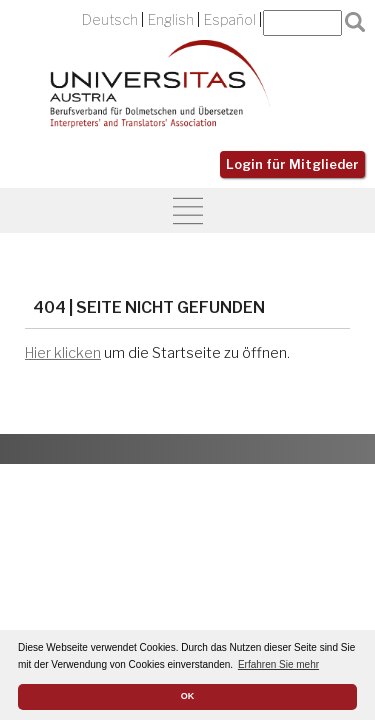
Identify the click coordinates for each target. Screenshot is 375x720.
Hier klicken (63, 353)
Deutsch (110, 20)
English (171, 20)
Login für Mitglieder (292, 164)
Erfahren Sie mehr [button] (278, 664)
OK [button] (188, 696)
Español (230, 20)
